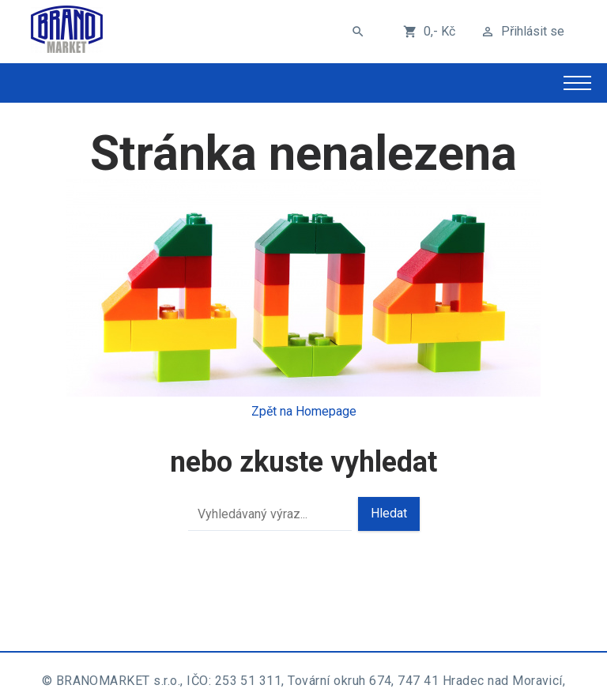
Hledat (389, 513)
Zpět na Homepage (304, 411)
